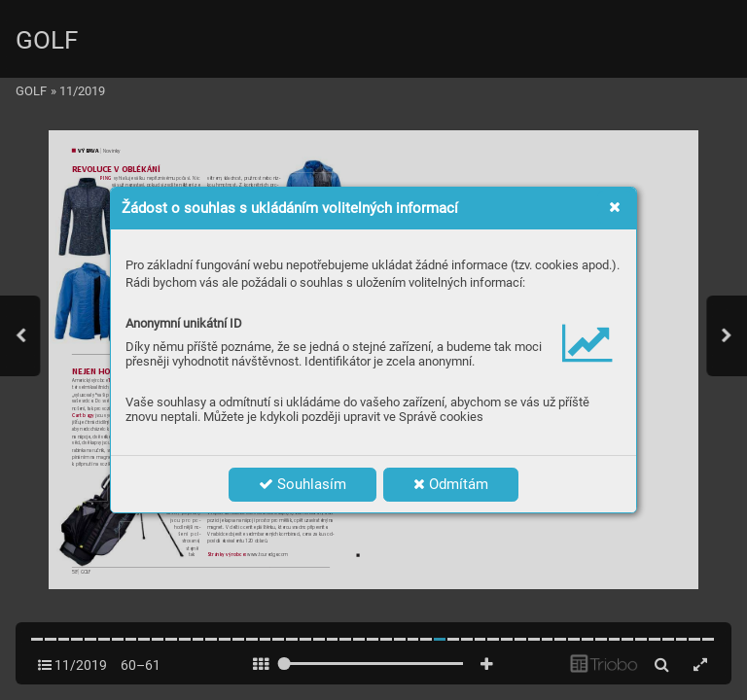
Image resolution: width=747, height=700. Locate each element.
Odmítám (451, 484)
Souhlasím (302, 484)
